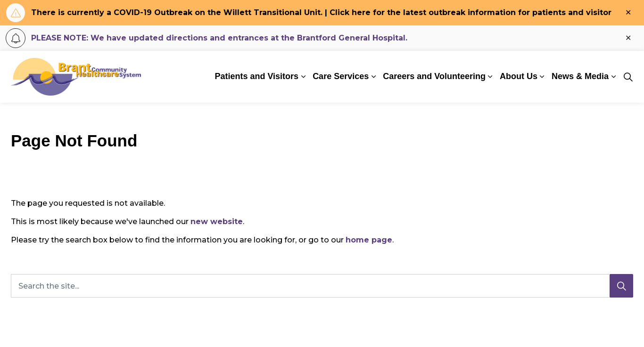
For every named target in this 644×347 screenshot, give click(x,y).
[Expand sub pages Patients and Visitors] (303, 77)
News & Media (580, 76)
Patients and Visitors (256, 76)
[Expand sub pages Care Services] (373, 77)
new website (217, 222)
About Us (519, 76)
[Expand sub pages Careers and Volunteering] (490, 77)
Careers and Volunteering (434, 76)
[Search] (621, 286)
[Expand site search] (628, 77)
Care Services (341, 76)
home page (369, 240)
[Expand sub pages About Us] (542, 77)
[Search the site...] (322, 286)
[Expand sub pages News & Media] (613, 77)
